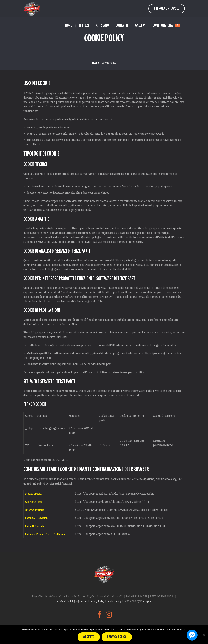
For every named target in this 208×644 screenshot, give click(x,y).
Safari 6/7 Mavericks (37, 519)
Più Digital (146, 602)
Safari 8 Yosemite (35, 527)
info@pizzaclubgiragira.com (72, 602)
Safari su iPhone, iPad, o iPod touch (45, 535)
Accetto (89, 637)
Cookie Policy (114, 602)
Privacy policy (117, 637)
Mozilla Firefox (33, 494)
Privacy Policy (97, 602)
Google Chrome (34, 502)
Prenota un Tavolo (167, 8)
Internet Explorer (35, 511)
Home (95, 63)
